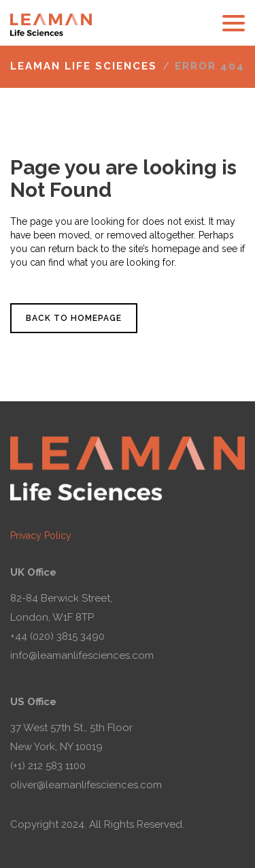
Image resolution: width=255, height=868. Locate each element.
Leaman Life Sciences (84, 66)
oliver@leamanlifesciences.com (86, 785)
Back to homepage (74, 318)
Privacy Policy (41, 536)
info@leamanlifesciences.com (82, 655)
